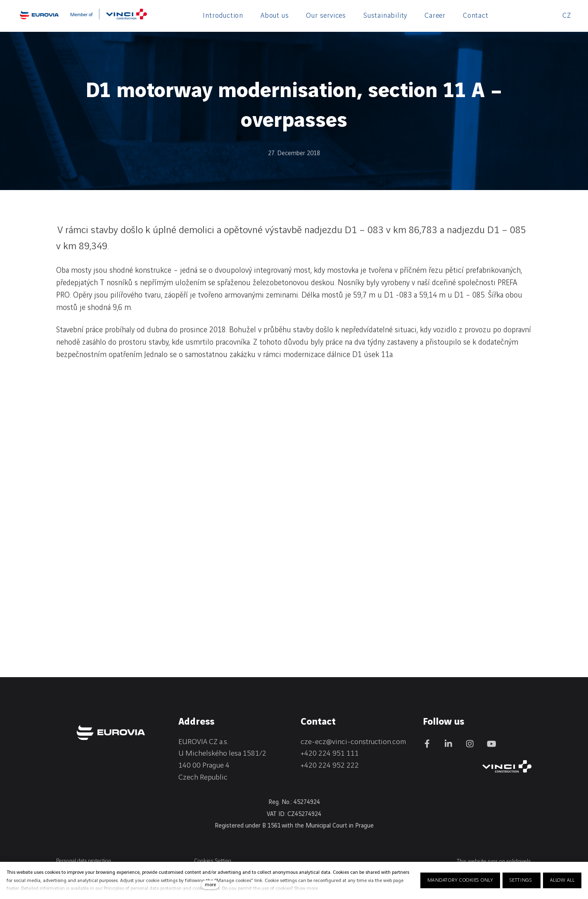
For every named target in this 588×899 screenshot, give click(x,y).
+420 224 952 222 (330, 765)
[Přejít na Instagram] (470, 744)
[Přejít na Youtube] (491, 744)
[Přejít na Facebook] (427, 744)
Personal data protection (84, 861)
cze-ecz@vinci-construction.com (353, 742)
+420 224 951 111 (330, 753)
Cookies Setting (213, 861)
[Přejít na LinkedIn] (448, 744)
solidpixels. (519, 861)
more (210, 885)
